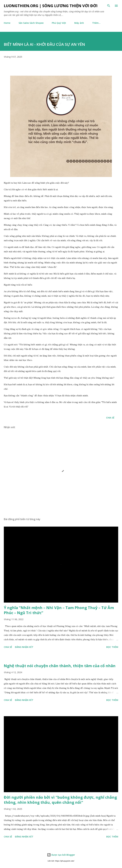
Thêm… (96, 23)
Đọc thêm (112, 647)
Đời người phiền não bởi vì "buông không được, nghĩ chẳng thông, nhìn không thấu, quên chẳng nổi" (60, 800)
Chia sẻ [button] (110, 418)
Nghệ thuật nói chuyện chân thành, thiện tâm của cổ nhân (60, 666)
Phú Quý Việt (59, 23)
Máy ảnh (79, 23)
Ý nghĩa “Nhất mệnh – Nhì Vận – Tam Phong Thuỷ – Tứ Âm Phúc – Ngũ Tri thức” (59, 610)
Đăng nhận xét (24, 647)
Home (7, 23)
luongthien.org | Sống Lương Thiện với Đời (51, 6)
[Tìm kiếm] (109, 6)
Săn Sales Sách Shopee (31, 23)
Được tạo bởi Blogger (61, 855)
